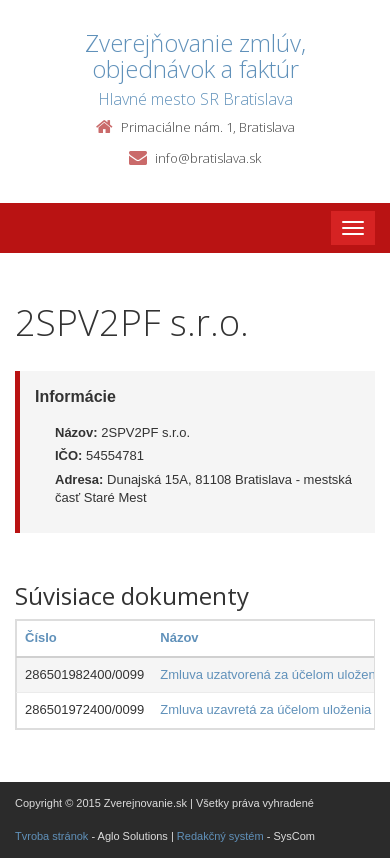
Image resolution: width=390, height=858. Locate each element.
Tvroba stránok (51, 836)
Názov (179, 637)
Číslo (41, 637)
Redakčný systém (220, 836)
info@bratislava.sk (208, 158)
